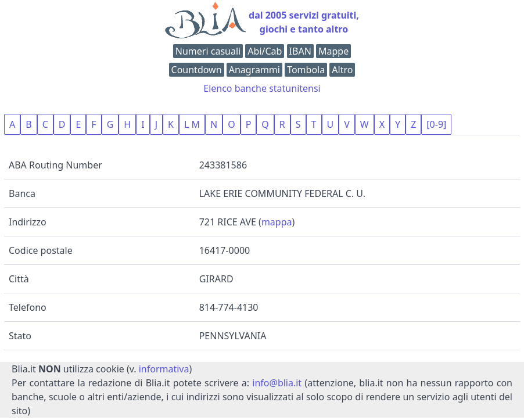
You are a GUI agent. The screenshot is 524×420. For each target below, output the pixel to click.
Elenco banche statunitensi (262, 88)
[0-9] (436, 124)
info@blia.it (277, 383)
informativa (164, 369)
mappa (277, 222)
